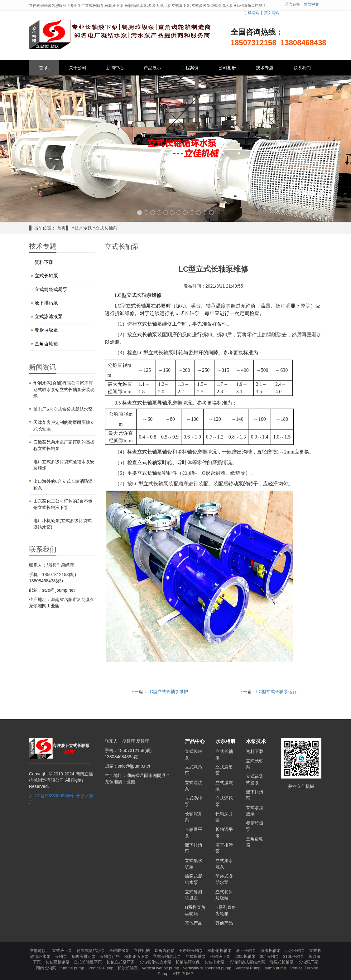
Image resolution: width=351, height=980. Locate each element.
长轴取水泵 (120, 951)
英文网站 (272, 13)
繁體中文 (311, 4)
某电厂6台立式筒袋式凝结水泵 (63, 409)
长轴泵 (62, 956)
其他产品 (194, 923)
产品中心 (195, 741)
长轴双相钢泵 (58, 962)
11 (205, 213)
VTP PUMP (183, 974)
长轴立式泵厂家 (121, 962)
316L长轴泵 (294, 956)
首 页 (44, 68)
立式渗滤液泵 (49, 316)
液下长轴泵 (247, 951)
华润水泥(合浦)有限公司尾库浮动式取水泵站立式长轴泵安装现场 (64, 390)
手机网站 (252, 13)
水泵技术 (256, 741)
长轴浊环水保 (188, 962)
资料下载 (44, 262)
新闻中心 (115, 68)
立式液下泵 (63, 951)
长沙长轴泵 (128, 968)
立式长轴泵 (106, 228)
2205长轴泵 (246, 956)
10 (198, 213)
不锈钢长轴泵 (191, 951)
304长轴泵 (270, 956)
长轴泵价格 (111, 956)
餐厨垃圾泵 (46, 330)
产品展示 (152, 68)
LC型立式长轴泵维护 (168, 691)
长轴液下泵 (221, 956)
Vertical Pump (102, 968)
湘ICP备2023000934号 (51, 796)
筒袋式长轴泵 (282, 962)
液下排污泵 (46, 303)
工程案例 (190, 68)
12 (212, 213)
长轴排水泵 (215, 962)
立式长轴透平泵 (88, 962)
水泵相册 (225, 741)
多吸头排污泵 (84, 956)
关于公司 (78, 68)
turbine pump (73, 968)
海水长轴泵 (271, 951)
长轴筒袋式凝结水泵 (248, 962)
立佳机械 (142, 951)
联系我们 (302, 68)
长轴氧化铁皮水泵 (156, 962)
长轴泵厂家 (308, 962)
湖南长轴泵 (47, 968)
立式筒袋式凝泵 (51, 289)
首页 (61, 228)
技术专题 (265, 68)
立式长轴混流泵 (168, 956)
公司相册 (227, 68)
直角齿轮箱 (46, 344)
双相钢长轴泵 (220, 951)
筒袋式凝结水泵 (91, 951)
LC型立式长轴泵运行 (276, 691)
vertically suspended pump (208, 968)
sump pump (276, 968)
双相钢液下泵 (137, 956)
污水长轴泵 (296, 951)
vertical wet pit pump (161, 968)
